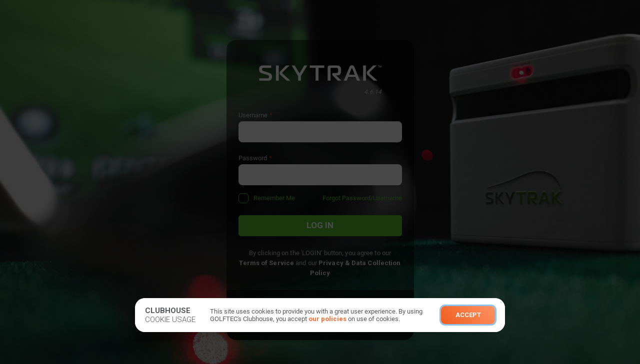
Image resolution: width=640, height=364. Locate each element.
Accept (468, 315)
